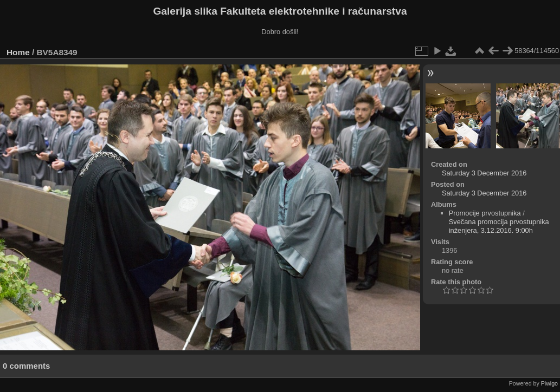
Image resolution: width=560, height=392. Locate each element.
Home (18, 52)
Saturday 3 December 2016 (484, 173)
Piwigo (549, 383)
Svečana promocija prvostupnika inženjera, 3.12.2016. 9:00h (499, 226)
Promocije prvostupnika (485, 213)
